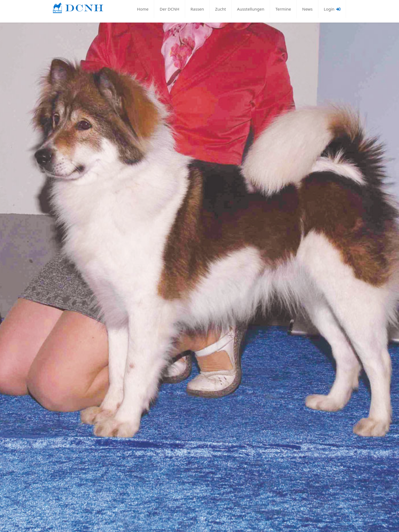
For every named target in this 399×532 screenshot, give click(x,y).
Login (332, 9)
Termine (283, 9)
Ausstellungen (251, 9)
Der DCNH (169, 9)
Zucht (221, 9)
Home (143, 9)
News (307, 9)
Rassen (197, 9)
